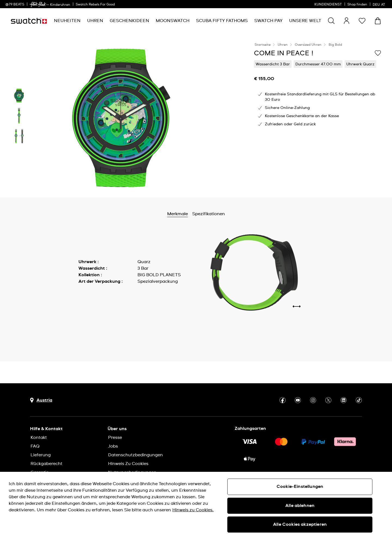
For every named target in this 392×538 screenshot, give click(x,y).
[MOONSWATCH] (173, 21)
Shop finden (357, 5)
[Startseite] (29, 21)
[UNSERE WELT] (305, 21)
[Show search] (331, 21)
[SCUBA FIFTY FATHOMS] (222, 21)
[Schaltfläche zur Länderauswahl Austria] (41, 400)
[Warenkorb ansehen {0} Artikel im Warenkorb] (378, 21)
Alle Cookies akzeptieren (300, 524)
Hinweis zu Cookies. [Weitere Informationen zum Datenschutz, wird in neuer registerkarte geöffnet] (193, 510)
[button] (362, 21)
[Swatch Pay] (268, 21)
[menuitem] (67, 21)
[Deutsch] (380, 4)
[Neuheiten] (67, 21)
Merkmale (194, 214)
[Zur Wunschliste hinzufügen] (378, 53)
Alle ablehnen (300, 506)
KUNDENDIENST (328, 5)
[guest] (347, 21)
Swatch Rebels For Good (95, 5)
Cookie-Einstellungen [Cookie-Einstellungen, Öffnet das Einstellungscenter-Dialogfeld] (300, 487)
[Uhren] (95, 21)
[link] (38, 4)
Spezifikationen (225, 214)
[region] (196, 505)
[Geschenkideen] (129, 21)
